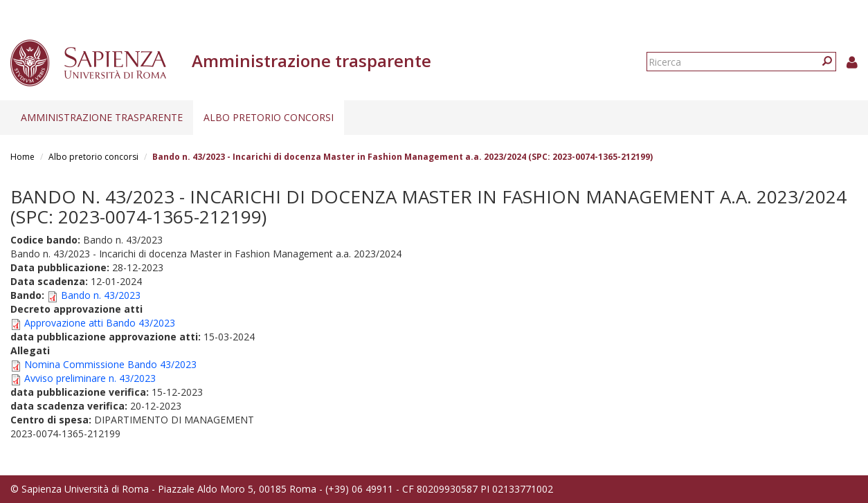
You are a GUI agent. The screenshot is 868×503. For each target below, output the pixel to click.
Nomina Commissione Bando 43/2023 (110, 364)
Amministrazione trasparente (102, 117)
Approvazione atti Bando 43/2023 (100, 323)
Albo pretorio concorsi (269, 117)
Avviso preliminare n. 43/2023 (90, 378)
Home (22, 157)
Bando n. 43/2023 (101, 295)
